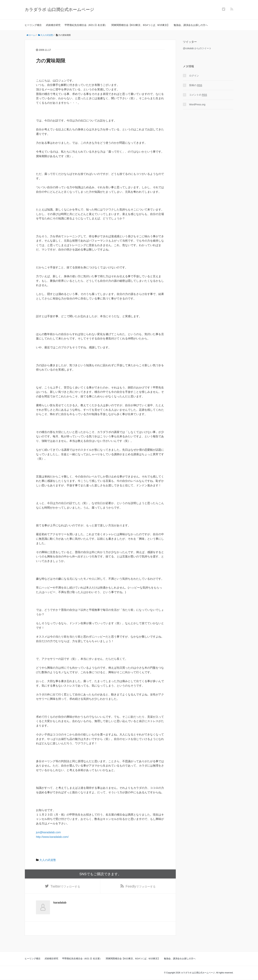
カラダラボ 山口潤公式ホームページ (59, 9)
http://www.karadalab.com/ (52, 837)
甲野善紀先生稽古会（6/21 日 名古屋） (86, 25)
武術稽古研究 (53, 25)
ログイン (194, 76)
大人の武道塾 (48, 860)
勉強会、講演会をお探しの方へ (191, 25)
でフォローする (65, 886)
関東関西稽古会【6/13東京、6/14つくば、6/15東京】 (140, 25)
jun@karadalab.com (48, 832)
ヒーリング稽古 (33, 25)
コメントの (198, 95)
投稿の (196, 85)
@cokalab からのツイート (197, 48)
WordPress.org (197, 104)
